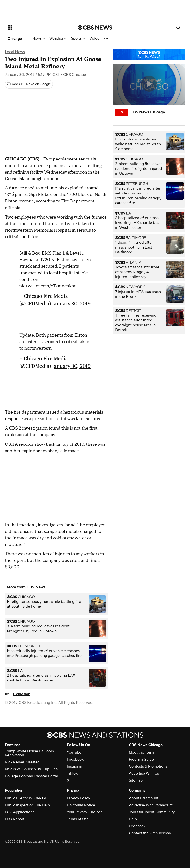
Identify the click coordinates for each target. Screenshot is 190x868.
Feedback (137, 826)
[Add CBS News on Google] (29, 84)
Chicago (15, 39)
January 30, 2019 (71, 303)
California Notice (81, 805)
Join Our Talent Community (152, 812)
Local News (15, 52)
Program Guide (141, 759)
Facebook (75, 759)
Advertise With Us (144, 773)
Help (133, 819)
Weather (58, 38)
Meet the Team (141, 752)
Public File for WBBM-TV (26, 798)
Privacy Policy (79, 798)
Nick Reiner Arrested (22, 762)
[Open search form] (178, 28)
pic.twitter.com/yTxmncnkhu (48, 286)
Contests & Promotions (148, 766)
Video (94, 38)
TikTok (72, 773)
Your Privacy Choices (85, 812)
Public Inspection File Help (27, 805)
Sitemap (136, 780)
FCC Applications (20, 812)
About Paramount (144, 798)
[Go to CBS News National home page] (95, 28)
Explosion (22, 694)
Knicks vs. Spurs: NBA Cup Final (32, 769)
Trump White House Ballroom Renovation (29, 753)
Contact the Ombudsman (150, 833)
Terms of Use (78, 819)
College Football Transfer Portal (31, 776)
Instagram (75, 766)
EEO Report (15, 819)
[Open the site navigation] (37, 28)
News (38, 38)
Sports (78, 38)
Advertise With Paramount (151, 805)
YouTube (74, 752)
